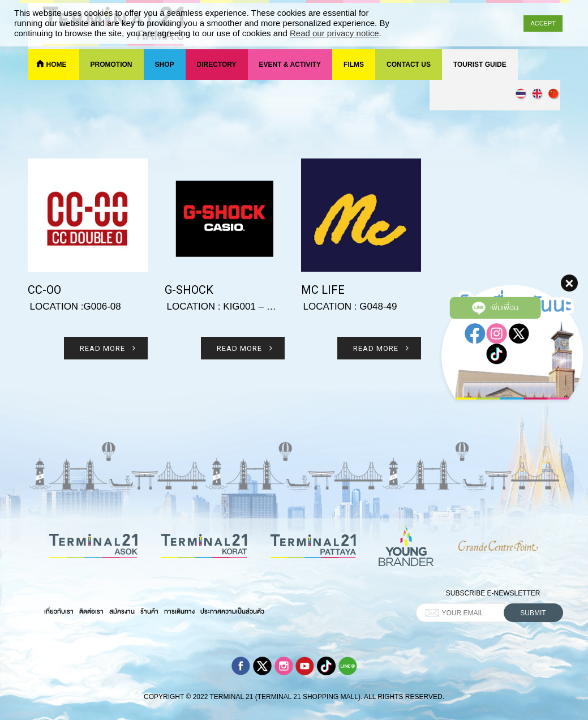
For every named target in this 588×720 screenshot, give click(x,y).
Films (354, 65)
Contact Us (409, 65)
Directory (217, 65)
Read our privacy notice (334, 33)
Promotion (111, 65)
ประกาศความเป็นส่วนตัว (232, 612)
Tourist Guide (480, 65)
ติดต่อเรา (91, 612)
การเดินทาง (179, 612)
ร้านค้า (149, 612)
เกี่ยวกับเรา (59, 612)
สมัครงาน (122, 612)
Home (57, 65)
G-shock (189, 290)
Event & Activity (290, 65)
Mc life (323, 290)
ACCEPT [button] (543, 23)
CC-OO (44, 290)
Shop (165, 65)
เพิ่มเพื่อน (495, 290)
